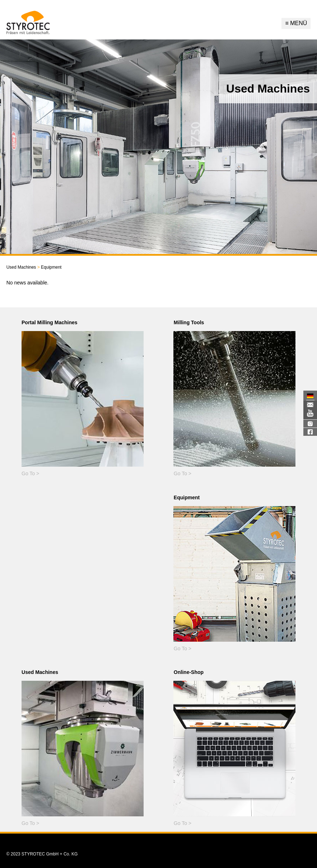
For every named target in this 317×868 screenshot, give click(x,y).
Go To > (30, 473)
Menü (296, 23)
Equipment (49, 267)
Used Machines (21, 267)
